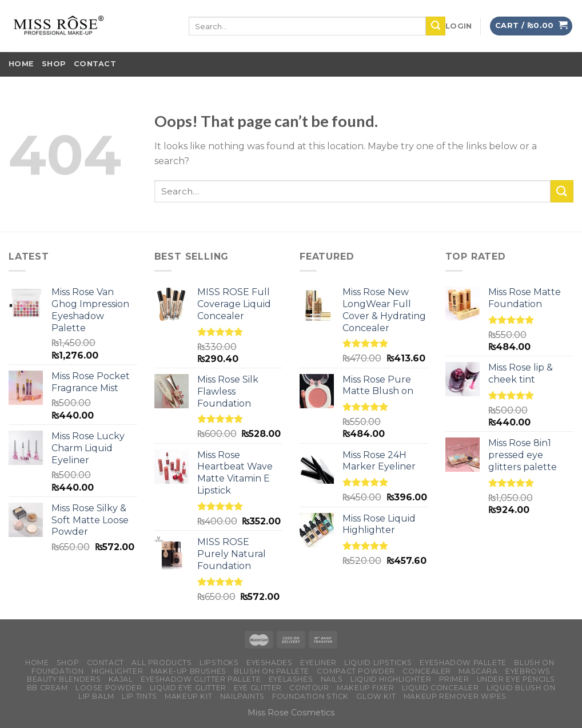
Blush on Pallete (272, 671)
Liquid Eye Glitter (188, 688)
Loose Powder (109, 688)
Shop (54, 64)
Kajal (121, 679)
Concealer (427, 671)
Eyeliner (318, 663)
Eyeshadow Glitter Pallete (201, 679)
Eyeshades (270, 663)
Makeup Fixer (365, 688)
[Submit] (562, 191)
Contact (95, 64)
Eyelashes (291, 679)
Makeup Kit (188, 696)
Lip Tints (139, 696)
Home (21, 64)
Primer (454, 679)
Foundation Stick (310, 696)
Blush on (534, 663)
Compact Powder (356, 671)
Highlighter (117, 671)
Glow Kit (376, 696)
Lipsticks (219, 663)
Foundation (57, 671)
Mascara (478, 671)
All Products (162, 663)
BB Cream (47, 688)
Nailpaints (242, 696)
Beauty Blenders (64, 679)
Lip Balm (96, 696)
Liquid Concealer (441, 688)
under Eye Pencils (516, 679)
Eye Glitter (258, 688)
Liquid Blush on (521, 688)
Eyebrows (528, 671)
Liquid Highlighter (391, 679)
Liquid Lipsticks (378, 663)
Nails (332, 679)
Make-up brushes (189, 671)
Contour (309, 688)
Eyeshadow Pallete (463, 663)
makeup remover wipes (455, 696)
